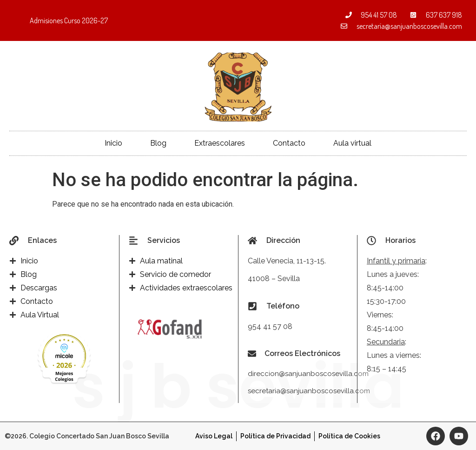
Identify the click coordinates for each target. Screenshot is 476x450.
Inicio (113, 143)
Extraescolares (220, 143)
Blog (158, 143)
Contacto (289, 143)
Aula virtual (352, 143)
